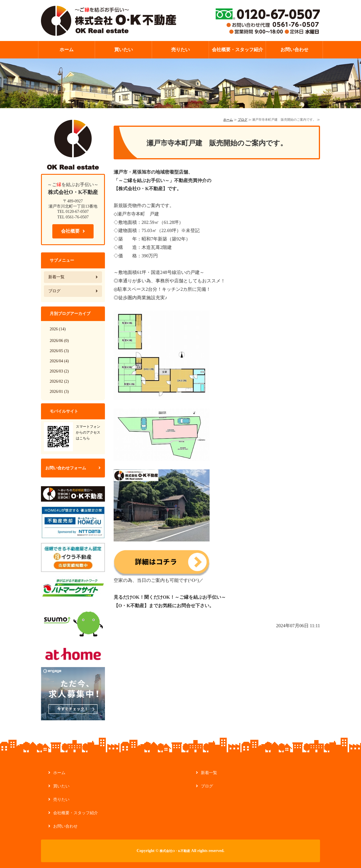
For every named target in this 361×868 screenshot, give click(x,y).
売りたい (180, 50)
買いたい (124, 50)
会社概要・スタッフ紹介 (237, 50)
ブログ (243, 120)
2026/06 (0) (59, 341)
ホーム (67, 50)
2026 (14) (58, 329)
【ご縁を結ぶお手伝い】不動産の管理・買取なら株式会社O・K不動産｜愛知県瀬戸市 (109, 20)
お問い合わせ (294, 50)
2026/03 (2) (59, 371)
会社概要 (70, 231)
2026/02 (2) (59, 381)
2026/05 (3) (59, 351)
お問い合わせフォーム (66, 468)
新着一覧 (56, 277)
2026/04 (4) (59, 361)
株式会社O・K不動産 (175, 851)
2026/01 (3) (59, 392)
